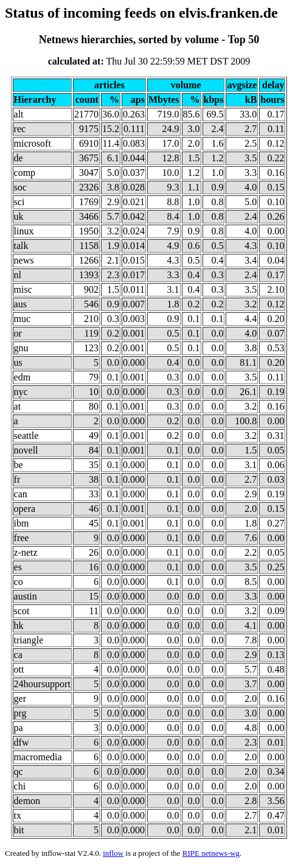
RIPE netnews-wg (211, 853)
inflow (113, 853)
